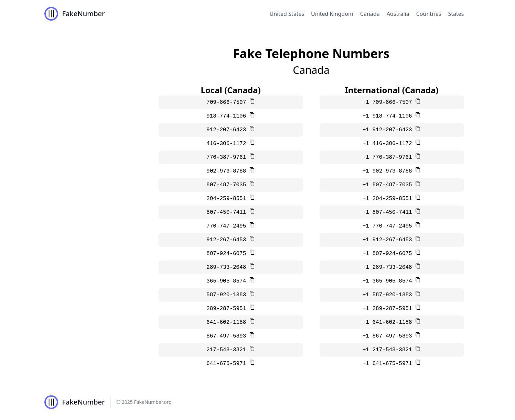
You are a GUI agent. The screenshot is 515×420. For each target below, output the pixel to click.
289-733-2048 (228, 267)
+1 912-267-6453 (389, 240)
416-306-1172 (228, 144)
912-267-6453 (228, 240)
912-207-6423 (228, 130)
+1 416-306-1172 (389, 144)
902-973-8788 (228, 171)
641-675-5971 (228, 364)
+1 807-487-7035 (389, 185)
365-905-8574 (228, 281)
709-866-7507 (228, 102)
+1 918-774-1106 (389, 116)
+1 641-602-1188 (389, 322)
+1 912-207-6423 (389, 130)
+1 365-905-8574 (389, 281)
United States (287, 14)
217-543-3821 (228, 350)
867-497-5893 (228, 336)
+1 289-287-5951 (389, 309)
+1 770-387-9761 (389, 157)
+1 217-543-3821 (389, 350)
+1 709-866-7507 (389, 102)
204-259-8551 (228, 199)
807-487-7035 (228, 185)
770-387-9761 (228, 157)
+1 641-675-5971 (389, 364)
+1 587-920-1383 (389, 295)
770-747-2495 (228, 226)
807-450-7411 (228, 212)
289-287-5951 (228, 309)
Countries (429, 14)
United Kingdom (332, 14)
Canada (370, 14)
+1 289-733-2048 (389, 267)
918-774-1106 (228, 116)
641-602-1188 (228, 322)
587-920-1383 (228, 295)
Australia (398, 14)
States (456, 14)
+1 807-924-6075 (389, 254)
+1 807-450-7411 (389, 212)
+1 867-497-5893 (389, 336)
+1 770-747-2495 (389, 226)
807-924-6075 (228, 254)
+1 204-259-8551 (389, 199)
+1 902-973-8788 (389, 171)
